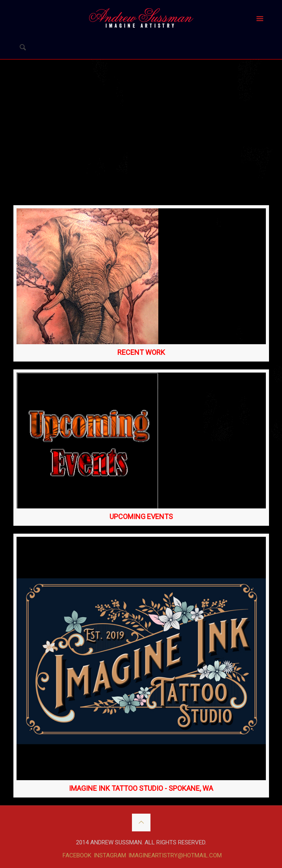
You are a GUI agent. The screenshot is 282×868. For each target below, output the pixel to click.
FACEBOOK (77, 855)
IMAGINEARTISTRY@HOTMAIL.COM (175, 855)
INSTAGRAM (110, 855)
